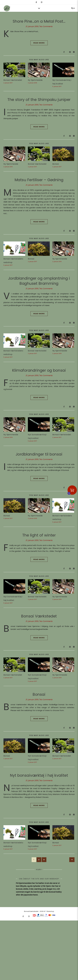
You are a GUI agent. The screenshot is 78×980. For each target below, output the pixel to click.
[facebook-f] (36, 2)
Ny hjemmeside (35, 80)
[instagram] (42, 2)
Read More (39, 43)
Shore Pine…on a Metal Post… (39, 21)
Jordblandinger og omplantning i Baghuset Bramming (39, 281)
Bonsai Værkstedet (13, 80)
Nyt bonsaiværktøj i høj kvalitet (39, 779)
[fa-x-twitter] (39, 2)
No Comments (46, 26)
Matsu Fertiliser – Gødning (39, 180)
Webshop (50, 923)
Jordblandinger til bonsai (39, 454)
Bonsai (56, 164)
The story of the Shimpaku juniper (39, 100)
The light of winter (39, 535)
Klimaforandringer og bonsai (39, 370)
